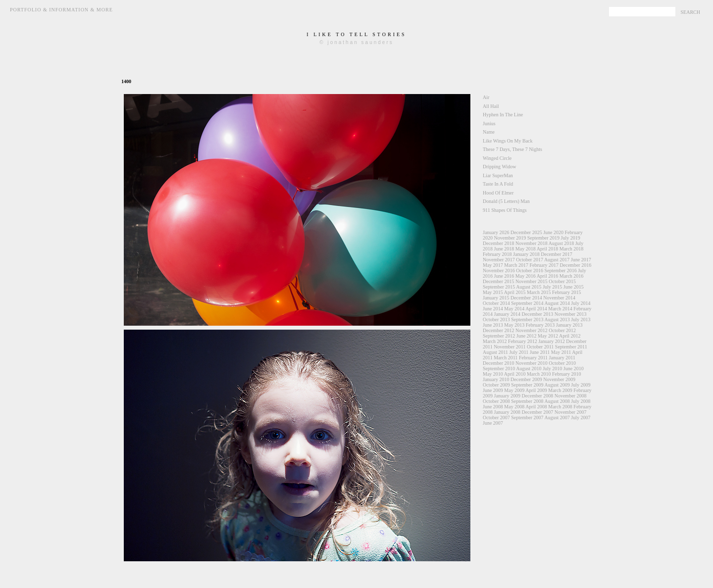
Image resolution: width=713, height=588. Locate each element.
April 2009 (536, 390)
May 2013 (514, 325)
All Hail (491, 106)
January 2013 (569, 325)
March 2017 (516, 265)
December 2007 (538, 412)
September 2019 (543, 238)
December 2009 (526, 379)
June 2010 (574, 368)
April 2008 (536, 407)
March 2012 (495, 341)
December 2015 (499, 281)
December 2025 (526, 232)
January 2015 (496, 298)
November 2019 (510, 238)
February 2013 (540, 325)
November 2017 (499, 260)
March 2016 (572, 276)
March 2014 (560, 309)
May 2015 (493, 292)
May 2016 (526, 276)
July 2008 (581, 401)
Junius (489, 123)
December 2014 (526, 298)
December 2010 (499, 363)
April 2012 (570, 336)
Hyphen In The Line (503, 115)
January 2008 (508, 412)
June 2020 (553, 232)
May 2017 (493, 265)
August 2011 (495, 352)
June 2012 (527, 336)
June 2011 (540, 352)
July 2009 (581, 385)
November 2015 (532, 281)
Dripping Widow (499, 167)
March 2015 (539, 292)
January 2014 (508, 314)
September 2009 (527, 385)
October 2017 (530, 260)
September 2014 (527, 303)
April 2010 (515, 374)
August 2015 (529, 287)
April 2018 (548, 249)
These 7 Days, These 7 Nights (512, 149)
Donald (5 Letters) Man (506, 201)
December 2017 (557, 254)
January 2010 (496, 379)
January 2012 (552, 341)
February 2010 (567, 374)
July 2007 (581, 417)
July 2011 (519, 352)
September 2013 (527, 319)
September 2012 (499, 336)
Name (489, 132)
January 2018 (526, 254)
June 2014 (493, 309)
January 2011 (562, 358)
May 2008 (514, 407)
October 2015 (562, 281)
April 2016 (548, 276)
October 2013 (496, 319)
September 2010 (499, 368)
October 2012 (562, 330)
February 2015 (567, 292)
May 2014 (514, 309)
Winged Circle (497, 158)
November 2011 (509, 347)
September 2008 (527, 401)
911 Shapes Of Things (505, 210)
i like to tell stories (356, 34)
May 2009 (514, 390)
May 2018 (526, 249)
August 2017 (557, 260)
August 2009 (557, 385)
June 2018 (504, 249)
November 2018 (532, 243)
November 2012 (532, 330)
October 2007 (496, 417)
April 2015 (515, 292)
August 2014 (557, 303)
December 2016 (576, 265)
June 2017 (581, 260)
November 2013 (571, 314)
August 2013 (557, 319)
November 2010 (532, 363)
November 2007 (571, 412)
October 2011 (540, 347)
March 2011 (506, 358)
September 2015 (499, 287)
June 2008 (493, 407)
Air (486, 97)
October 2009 (496, 385)
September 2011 (571, 347)
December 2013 (538, 314)
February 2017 (544, 265)
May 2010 (493, 374)
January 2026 (496, 232)
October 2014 (496, 303)
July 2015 (552, 287)
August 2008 (557, 401)
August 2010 (529, 368)
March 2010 (539, 374)
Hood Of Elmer (498, 193)
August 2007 (557, 417)
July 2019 (570, 238)
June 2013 (493, 325)
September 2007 (527, 417)
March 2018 (572, 249)
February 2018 (497, 254)
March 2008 (560, 407)
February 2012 (523, 341)
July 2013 (581, 319)
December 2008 (538, 396)
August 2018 (561, 243)
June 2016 (504, 276)
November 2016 (499, 270)
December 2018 (499, 243)
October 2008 (496, 401)
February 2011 (533, 358)
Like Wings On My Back (508, 141)
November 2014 (559, 298)
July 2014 (581, 303)
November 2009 (559, 379)
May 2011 (561, 352)
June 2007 (493, 423)
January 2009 (508, 396)
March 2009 (560, 390)
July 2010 (552, 368)
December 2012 (499, 330)
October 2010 (562, 363)
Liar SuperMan (498, 175)
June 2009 (493, 390)
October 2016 (530, 270)
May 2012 (548, 336)
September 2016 (560, 270)
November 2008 (571, 396)
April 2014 (536, 309)
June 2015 (574, 287)
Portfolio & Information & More (61, 10)
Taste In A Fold (498, 184)
